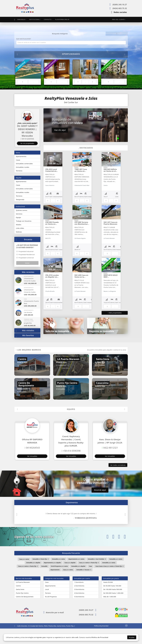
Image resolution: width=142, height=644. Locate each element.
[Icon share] (108, 552)
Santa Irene (20, 605)
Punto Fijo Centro (22, 608)
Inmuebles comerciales (24, 163)
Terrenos (19, 171)
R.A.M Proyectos (51, 612)
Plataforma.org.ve (62, 20)
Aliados (19, 224)
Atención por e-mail (54, 628)
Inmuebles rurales (23, 167)
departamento (50, 601)
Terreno (48, 608)
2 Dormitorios (79, 601)
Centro (18, 601)
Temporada (20, 199)
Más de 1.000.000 (110, 612)
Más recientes (28, 272)
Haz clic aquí (60, 130)
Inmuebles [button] (21, 20)
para (24, 575)
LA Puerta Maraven (23, 598)
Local (47, 605)
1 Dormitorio (79, 598)
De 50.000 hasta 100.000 (112, 601)
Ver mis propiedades (27, 143)
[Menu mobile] (15, 20)
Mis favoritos (25, 335)
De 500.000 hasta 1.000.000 (113, 608)
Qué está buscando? (24, 39)
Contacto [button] (47, 20)
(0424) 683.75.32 (120, 8)
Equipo (19, 217)
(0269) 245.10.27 (120, 5)
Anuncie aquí (100, 505)
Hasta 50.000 (108, 598)
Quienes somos (22, 210)
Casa (47, 598)
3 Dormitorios (79, 605)
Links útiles (20, 228)
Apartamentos (21, 156)
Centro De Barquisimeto (25, 612)
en (41, 575)
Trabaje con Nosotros (24, 221)
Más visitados (25, 330)
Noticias (19, 232)
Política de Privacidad (100, 638)
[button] (15, 126)
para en (89, 578)
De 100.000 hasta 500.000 (113, 605)
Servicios (19, 214)
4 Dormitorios (79, 608)
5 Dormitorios (79, 612)
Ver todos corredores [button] (118, 480)
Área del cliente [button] (118, 20)
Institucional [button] (34, 20)
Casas (18, 160)
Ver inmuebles (32, 472)
